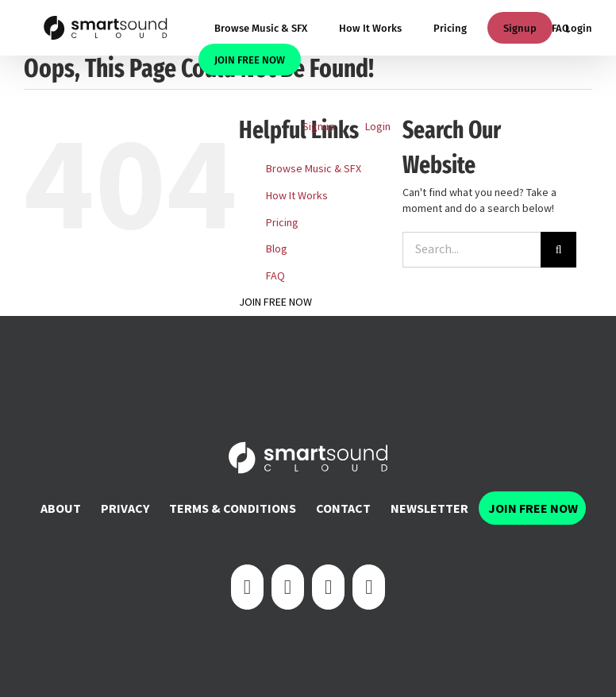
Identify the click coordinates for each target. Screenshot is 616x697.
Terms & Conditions (233, 508)
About (61, 508)
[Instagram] (328, 587)
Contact (343, 508)
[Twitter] (288, 587)
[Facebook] (247, 587)
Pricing (282, 222)
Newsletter (429, 508)
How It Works (297, 195)
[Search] (558, 250)
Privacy (125, 508)
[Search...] (472, 250)
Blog (277, 248)
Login (579, 28)
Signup (520, 28)
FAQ (275, 275)
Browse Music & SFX (314, 168)
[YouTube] (369, 587)
